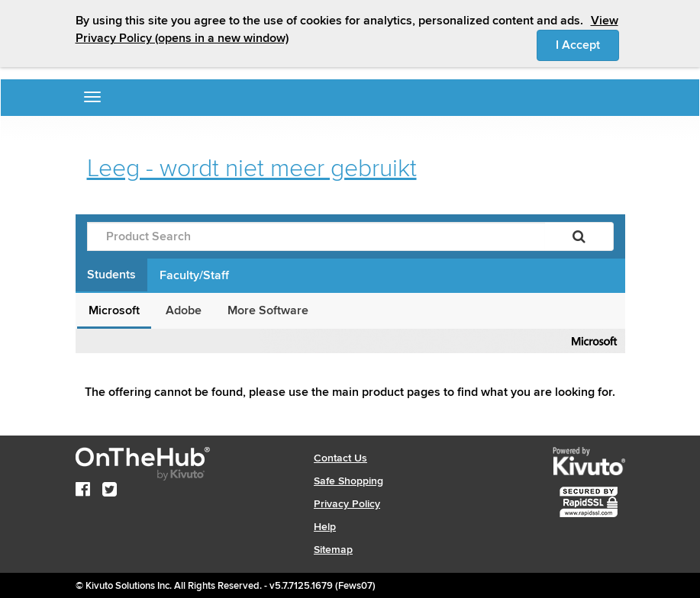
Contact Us (340, 458)
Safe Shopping (348, 481)
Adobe (184, 310)
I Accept (587, 44)
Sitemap (333, 550)
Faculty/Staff (194, 275)
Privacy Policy (347, 504)
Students (111, 275)
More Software (268, 310)
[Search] (579, 236)
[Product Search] (316, 236)
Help (325, 527)
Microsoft (114, 310)
